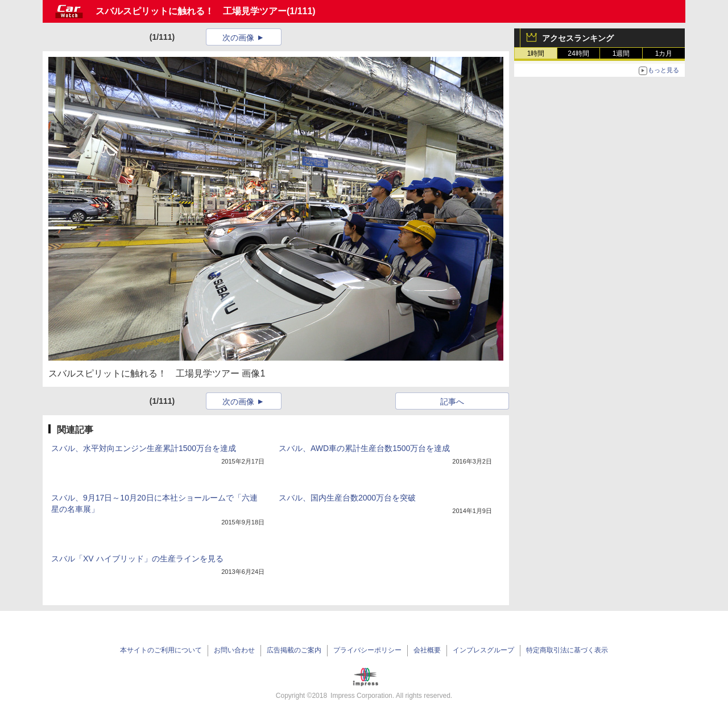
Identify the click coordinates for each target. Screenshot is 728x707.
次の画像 (238, 38)
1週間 (621, 53)
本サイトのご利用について (161, 650)
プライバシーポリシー (367, 650)
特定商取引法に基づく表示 (567, 650)
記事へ (452, 402)
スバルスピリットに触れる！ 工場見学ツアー (191, 11)
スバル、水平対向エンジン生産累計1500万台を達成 (144, 448)
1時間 (536, 53)
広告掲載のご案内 (294, 650)
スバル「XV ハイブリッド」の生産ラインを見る (137, 559)
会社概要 (427, 650)
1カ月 (664, 53)
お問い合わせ (234, 650)
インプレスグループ (483, 650)
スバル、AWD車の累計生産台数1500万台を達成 (364, 448)
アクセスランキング (578, 38)
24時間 (578, 53)
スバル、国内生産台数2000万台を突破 (347, 498)
